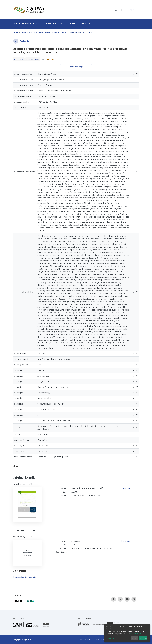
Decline (134, 638)
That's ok (143, 638)
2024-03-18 (19, 59)
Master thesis (33, 59)
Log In (131, 10)
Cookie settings (84, 640)
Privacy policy (98, 640)
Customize (110, 638)
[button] (122, 10)
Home (16, 32)
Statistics (85, 23)
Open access (51, 59)
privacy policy (135, 634)
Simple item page (76, 67)
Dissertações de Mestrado (57, 32)
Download (126, 488)
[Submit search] (116, 10)
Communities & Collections (27, 23)
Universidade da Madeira (32, 32)
